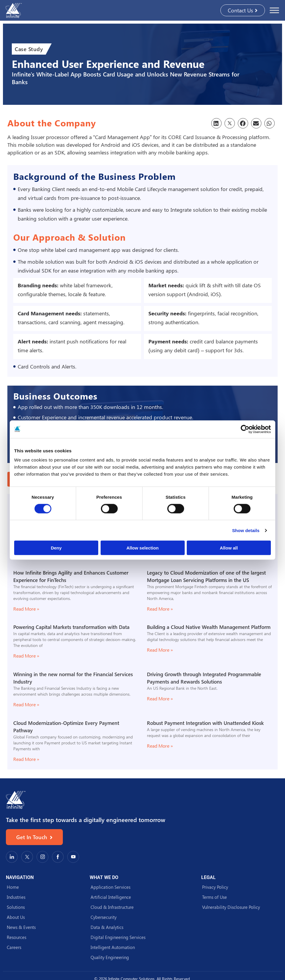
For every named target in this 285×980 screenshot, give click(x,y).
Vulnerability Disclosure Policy (231, 907)
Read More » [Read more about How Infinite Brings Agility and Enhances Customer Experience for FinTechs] (26, 609)
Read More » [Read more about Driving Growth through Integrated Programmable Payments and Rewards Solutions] (160, 698)
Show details (246, 530)
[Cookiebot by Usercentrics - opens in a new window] (245, 429)
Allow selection (142, 548)
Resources (17, 937)
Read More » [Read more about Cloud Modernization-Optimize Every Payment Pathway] (26, 759)
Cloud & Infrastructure (112, 907)
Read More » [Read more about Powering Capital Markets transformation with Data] (26, 656)
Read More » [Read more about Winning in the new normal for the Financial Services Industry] (26, 704)
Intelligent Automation (113, 947)
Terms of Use (214, 897)
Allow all (229, 548)
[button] (216, 123)
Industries (16, 897)
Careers (14, 947)
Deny (56, 548)
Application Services (110, 887)
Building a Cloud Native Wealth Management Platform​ (209, 627)
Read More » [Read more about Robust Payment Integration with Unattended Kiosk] (160, 746)
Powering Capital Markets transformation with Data (71, 627)
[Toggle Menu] (274, 10)
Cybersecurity (104, 917)
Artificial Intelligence (111, 897)
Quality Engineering (110, 957)
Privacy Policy (215, 887)
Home (13, 887)
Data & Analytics (107, 927)
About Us (16, 917)
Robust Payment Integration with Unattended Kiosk (205, 723)
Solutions (16, 907)
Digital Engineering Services (118, 937)
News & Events (21, 927)
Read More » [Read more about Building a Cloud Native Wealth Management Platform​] (160, 650)
